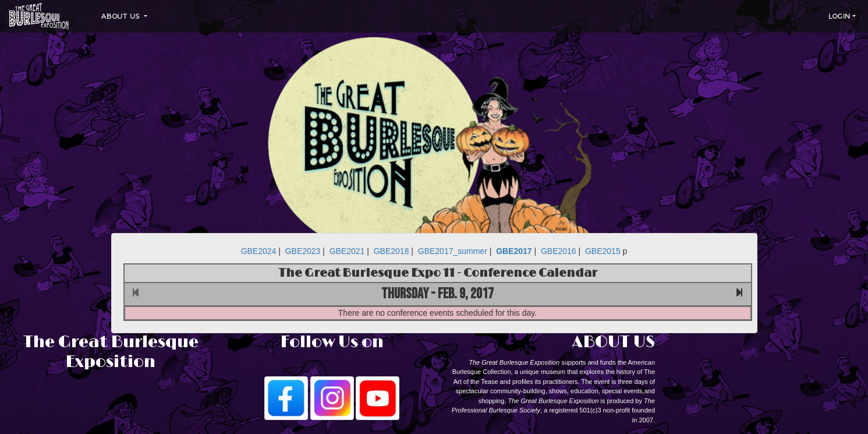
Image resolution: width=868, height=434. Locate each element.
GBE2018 (392, 251)
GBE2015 (603, 251)
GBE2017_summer (453, 251)
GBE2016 (559, 251)
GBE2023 (303, 251)
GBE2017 (514, 251)
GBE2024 (259, 251)
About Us (122, 16)
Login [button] (839, 16)
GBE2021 (347, 251)
